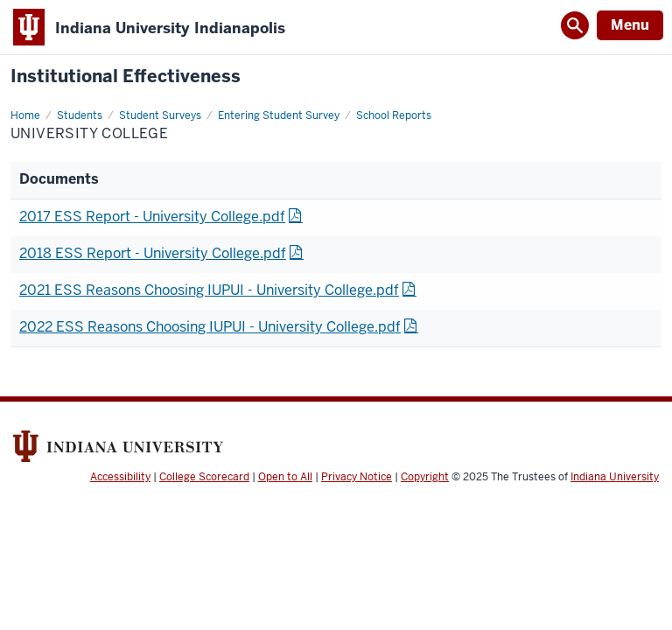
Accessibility (120, 477)
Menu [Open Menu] (630, 25)
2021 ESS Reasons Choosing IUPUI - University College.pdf (209, 290)
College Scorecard (204, 477)
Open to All (285, 477)
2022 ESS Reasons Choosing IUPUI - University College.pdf (210, 327)
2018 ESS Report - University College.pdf (153, 253)
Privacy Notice (357, 477)
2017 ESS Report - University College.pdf (152, 217)
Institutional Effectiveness (126, 77)
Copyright (425, 477)
